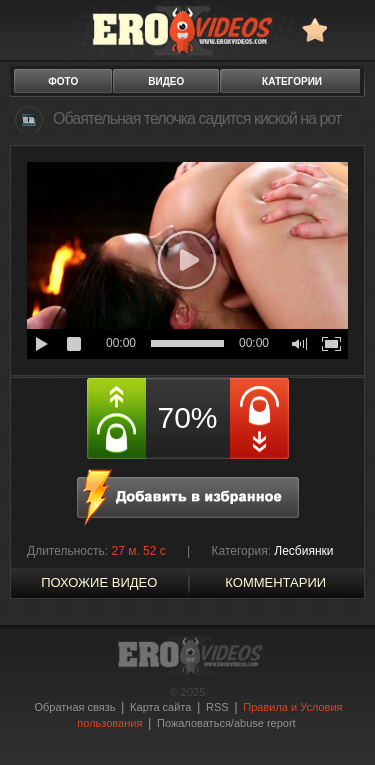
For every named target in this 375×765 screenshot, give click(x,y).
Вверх (337, 723)
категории (292, 81)
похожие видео (99, 582)
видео (166, 81)
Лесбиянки (303, 551)
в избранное (314, 29)
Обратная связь (74, 707)
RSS (217, 707)
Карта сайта (160, 707)
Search (350, 29)
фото (63, 81)
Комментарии (275, 582)
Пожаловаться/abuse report (226, 723)
